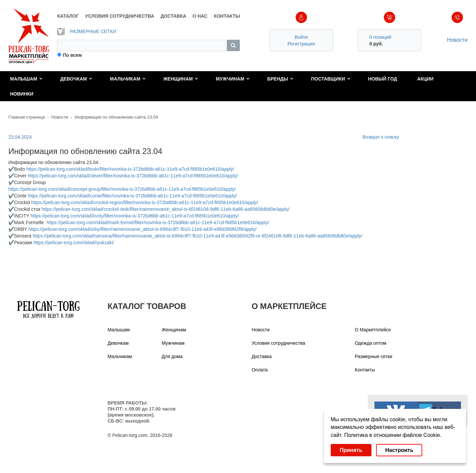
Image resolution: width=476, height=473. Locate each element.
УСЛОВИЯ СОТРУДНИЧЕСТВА (120, 16)
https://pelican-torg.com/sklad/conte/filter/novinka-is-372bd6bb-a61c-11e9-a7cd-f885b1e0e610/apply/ (132, 196)
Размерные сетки (373, 356)
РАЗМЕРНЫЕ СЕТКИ (87, 31)
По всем (72, 55)
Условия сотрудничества (278, 343)
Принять (351, 450)
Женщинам (181, 79)
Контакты (365, 370)
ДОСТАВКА (173, 16)
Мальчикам (128, 79)
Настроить (399, 450)
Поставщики (331, 79)
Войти (301, 37)
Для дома (172, 356)
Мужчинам (233, 79)
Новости (457, 40)
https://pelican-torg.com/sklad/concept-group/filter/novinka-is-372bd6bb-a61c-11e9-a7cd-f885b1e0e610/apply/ (122, 189)
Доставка (262, 356)
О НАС (200, 16)
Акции (425, 79)
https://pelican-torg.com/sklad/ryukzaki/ (74, 243)
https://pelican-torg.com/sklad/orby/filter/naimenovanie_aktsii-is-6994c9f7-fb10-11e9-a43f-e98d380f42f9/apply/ (142, 229)
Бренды (280, 79)
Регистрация (301, 44)
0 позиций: (381, 37)
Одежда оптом (371, 343)
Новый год (383, 79)
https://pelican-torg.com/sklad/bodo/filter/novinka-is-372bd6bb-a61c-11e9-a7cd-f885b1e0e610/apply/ (130, 169)
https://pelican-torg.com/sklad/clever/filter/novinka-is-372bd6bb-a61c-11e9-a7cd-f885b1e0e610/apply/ (133, 176)
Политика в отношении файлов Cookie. (393, 435)
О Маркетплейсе (373, 330)
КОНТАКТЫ (227, 16)
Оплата (260, 370)
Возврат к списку (381, 137)
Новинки (22, 94)
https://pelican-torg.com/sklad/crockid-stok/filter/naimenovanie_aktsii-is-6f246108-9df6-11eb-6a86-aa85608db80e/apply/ (165, 209)
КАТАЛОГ (68, 16)
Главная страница (27, 117)
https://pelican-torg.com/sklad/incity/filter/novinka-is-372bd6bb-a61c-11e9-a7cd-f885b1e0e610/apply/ (135, 216)
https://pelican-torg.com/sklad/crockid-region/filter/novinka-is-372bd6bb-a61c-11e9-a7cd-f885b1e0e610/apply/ (144, 202)
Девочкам (76, 79)
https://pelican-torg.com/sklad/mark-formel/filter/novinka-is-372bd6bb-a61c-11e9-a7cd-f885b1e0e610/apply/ (158, 222)
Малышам (26, 79)
